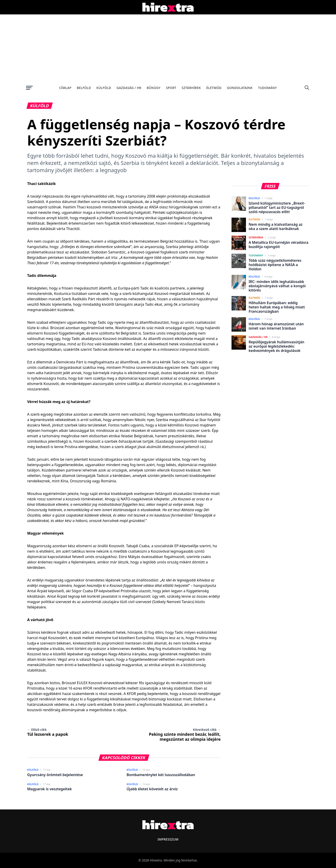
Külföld (104, 88)
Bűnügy (154, 88)
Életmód (214, 88)
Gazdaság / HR (129, 88)
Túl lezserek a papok (48, 732)
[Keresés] (307, 88)
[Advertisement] (168, 48)
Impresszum (168, 839)
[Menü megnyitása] (29, 88)
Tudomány (267, 88)
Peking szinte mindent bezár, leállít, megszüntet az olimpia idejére (185, 735)
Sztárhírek (191, 88)
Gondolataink (240, 88)
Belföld (84, 88)
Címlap (65, 88)
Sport (171, 88)
